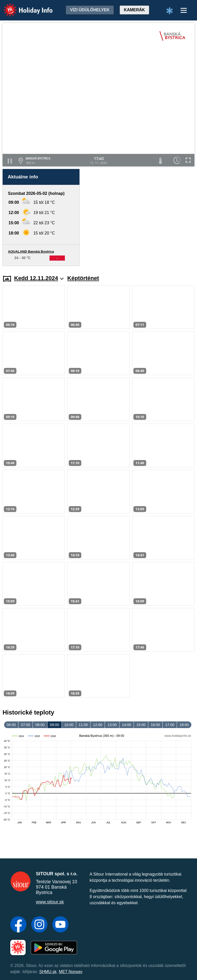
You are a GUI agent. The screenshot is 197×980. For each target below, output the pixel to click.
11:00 (83, 725)
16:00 (155, 725)
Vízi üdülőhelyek (90, 10)
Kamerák (134, 10)
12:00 (98, 725)
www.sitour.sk (50, 902)
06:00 (11, 725)
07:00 (26, 725)
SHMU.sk (48, 972)
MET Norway (71, 972)
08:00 (40, 725)
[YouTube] (60, 925)
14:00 (126, 725)
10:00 (69, 725)
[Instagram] (39, 925)
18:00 (184, 725)
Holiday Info (23, 7)
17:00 (170, 725)
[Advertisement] (140, 217)
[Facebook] (18, 925)
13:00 (112, 725)
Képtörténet (83, 278)
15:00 (141, 725)
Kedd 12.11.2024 (39, 278)
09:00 (54, 725)
